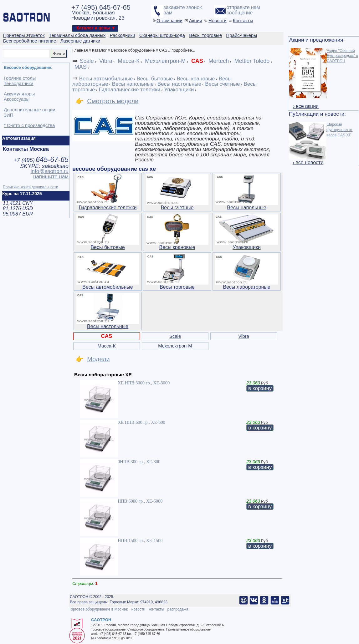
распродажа (178, 609)
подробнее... (183, 50)
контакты (156, 609)
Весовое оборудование (133, 50)
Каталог (99, 50)
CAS (163, 50)
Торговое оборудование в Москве (98, 609)
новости (138, 609)
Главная (80, 50)
